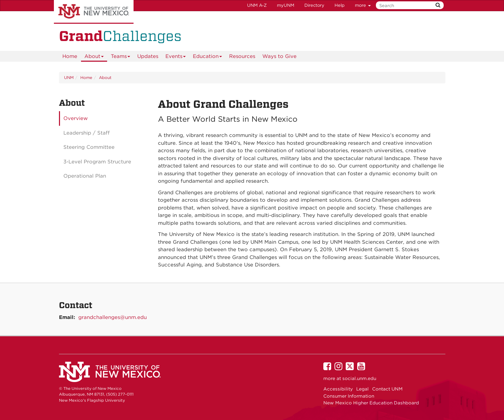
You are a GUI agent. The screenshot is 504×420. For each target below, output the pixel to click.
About (94, 57)
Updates (148, 56)
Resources (242, 56)
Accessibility (338, 389)
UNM (69, 77)
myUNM (286, 5)
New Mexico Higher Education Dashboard (371, 403)
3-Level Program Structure (97, 162)
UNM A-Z (257, 5)
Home (70, 56)
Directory (314, 5)
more (363, 5)
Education (208, 57)
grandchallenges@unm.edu (113, 317)
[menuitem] (70, 56)
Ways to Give (279, 56)
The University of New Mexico (94, 12)
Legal (362, 389)
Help (340, 5)
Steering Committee (89, 147)
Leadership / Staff (87, 133)
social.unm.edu (359, 378)
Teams (121, 57)
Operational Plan (85, 176)
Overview (76, 118)
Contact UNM (387, 389)
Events (176, 57)
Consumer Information (349, 396)
